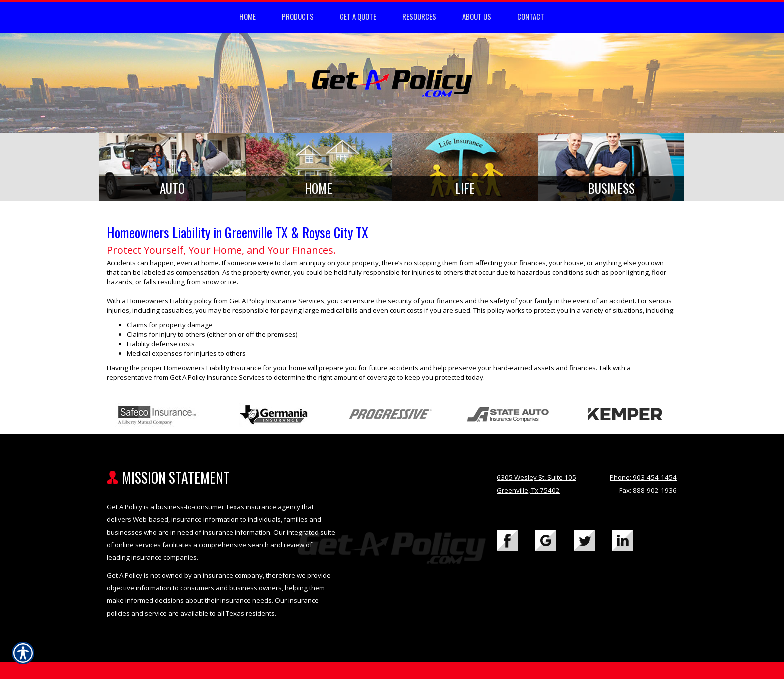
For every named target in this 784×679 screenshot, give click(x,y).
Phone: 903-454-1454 (643, 477)
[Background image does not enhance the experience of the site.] (173, 167)
